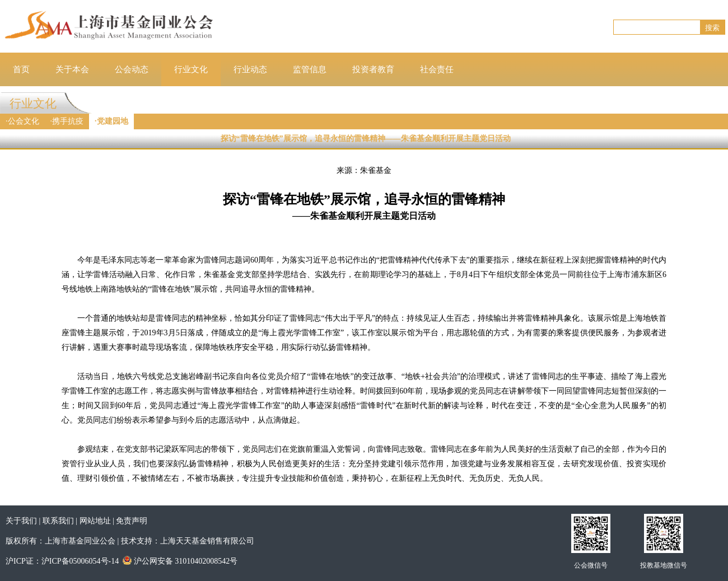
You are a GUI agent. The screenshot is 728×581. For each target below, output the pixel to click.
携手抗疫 (68, 121)
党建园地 (113, 121)
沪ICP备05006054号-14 (80, 561)
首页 (21, 69)
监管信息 (310, 69)
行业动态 (250, 69)
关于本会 (72, 69)
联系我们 (58, 521)
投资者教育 (373, 69)
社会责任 (437, 69)
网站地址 (95, 521)
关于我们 (21, 521)
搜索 (712, 28)
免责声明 (132, 521)
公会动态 (132, 69)
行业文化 (191, 69)
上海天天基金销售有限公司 (207, 541)
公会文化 (24, 121)
